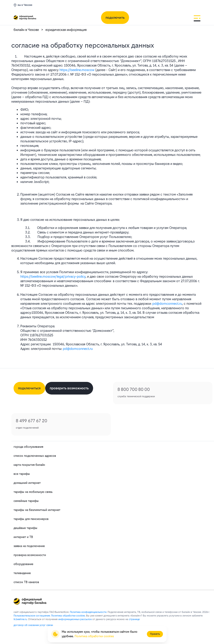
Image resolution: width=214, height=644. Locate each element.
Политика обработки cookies (94, 636)
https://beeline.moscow (77, 70)
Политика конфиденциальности (88, 612)
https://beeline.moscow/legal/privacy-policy (53, 276)
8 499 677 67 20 (32, 421)
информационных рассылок (75, 619)
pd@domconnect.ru (167, 304)
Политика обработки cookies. (68, 616)
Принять (155, 634)
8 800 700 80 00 (134, 389)
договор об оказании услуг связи (33, 625)
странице (134, 619)
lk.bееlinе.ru (20, 619)
